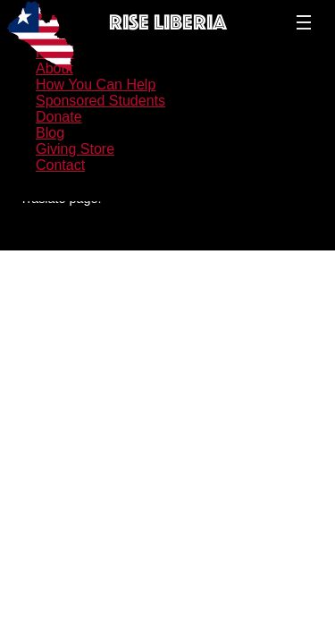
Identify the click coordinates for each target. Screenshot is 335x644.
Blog (50, 133)
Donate (59, 117)
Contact (60, 165)
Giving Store (75, 149)
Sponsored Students (100, 101)
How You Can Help (96, 85)
